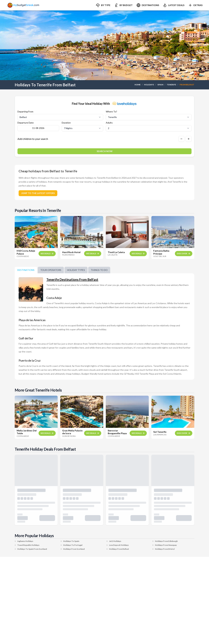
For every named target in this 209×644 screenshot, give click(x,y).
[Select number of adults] (149, 128)
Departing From (25, 112)
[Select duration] (83, 128)
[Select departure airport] (60, 117)
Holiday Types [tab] (76, 270)
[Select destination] (149, 117)
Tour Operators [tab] (51, 270)
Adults (109, 123)
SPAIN (160, 85)
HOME (138, 85)
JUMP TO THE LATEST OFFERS (38, 193)
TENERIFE (171, 85)
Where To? (111, 112)
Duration (66, 123)
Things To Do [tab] (99, 270)
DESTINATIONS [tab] (26, 270)
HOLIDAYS (149, 85)
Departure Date (26, 123)
